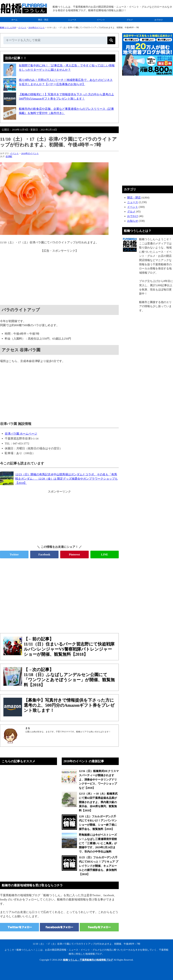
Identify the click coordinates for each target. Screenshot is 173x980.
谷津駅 (9, 156)
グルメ (130, 20)
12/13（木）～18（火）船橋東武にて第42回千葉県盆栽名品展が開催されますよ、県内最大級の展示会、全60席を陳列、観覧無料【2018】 (98, 802)
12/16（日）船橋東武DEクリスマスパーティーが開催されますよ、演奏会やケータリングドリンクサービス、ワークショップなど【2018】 (99, 779)
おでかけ (159, 20)
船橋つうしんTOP (8, 28)
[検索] (111, 40)
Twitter (14, 555)
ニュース (72, 20)
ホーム (14, 20)
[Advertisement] (59, 277)
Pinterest (74, 555)
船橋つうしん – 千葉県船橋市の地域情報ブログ (88, 960)
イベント (101, 20)
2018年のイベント (37, 28)
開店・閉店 (43, 20)
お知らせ (133, 221)
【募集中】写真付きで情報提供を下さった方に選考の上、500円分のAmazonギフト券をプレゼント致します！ (69, 705)
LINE (104, 555)
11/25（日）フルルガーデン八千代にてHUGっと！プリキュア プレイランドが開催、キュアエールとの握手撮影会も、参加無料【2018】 (99, 866)
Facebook (44, 555)
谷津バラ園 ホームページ (21, 434)
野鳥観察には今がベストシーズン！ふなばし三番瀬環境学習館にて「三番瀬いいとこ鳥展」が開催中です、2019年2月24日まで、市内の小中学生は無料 (98, 843)
